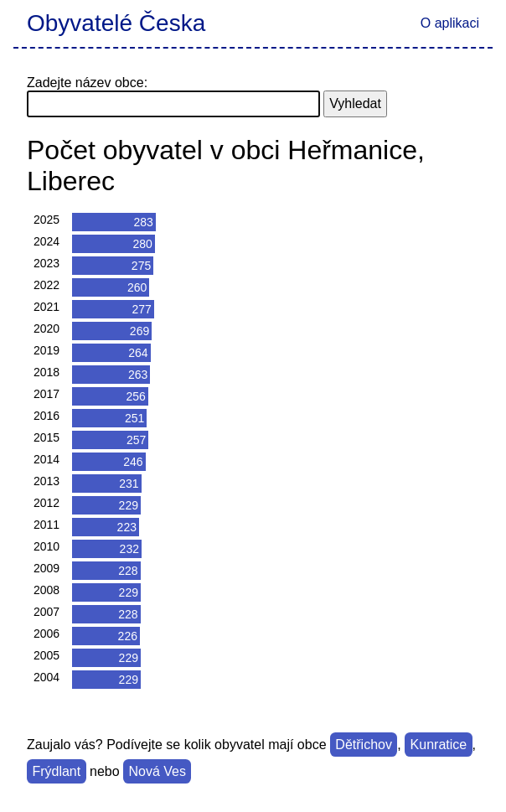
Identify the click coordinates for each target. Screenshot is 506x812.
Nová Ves (157, 771)
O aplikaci (450, 23)
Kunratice (439, 745)
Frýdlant (56, 771)
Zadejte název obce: (87, 83)
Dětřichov (364, 745)
